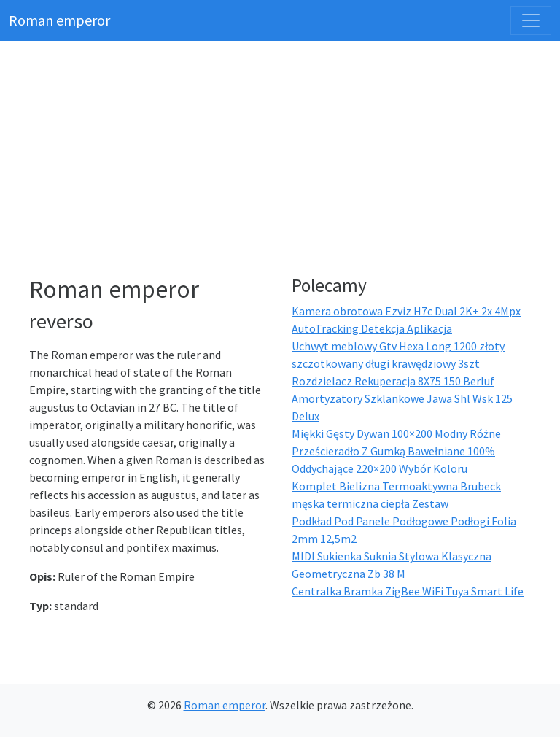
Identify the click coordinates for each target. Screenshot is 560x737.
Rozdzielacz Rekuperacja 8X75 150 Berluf (393, 381)
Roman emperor (59, 20)
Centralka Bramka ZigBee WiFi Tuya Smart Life (408, 591)
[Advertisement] (289, 161)
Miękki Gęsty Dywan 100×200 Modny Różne (396, 433)
